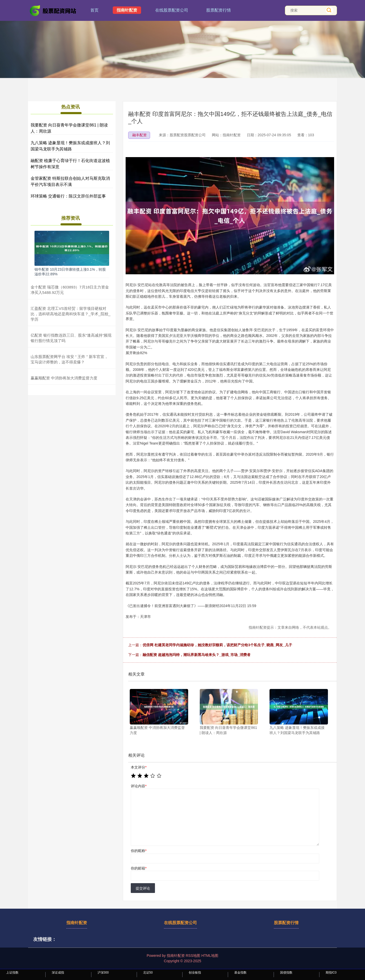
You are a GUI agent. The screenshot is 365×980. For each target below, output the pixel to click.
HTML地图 (210, 956)
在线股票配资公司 (172, 10)
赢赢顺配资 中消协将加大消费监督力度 (64, 378)
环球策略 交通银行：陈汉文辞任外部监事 (68, 196)
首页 (94, 10)
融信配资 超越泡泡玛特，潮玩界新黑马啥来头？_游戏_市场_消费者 (197, 655)
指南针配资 (127, 10)
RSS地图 (193, 956)
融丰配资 (140, 135)
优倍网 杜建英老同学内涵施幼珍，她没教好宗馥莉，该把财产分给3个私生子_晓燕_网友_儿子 (217, 645)
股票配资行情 (219, 10)
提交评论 (143, 888)
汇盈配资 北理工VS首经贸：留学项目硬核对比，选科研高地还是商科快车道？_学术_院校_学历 (71, 314)
